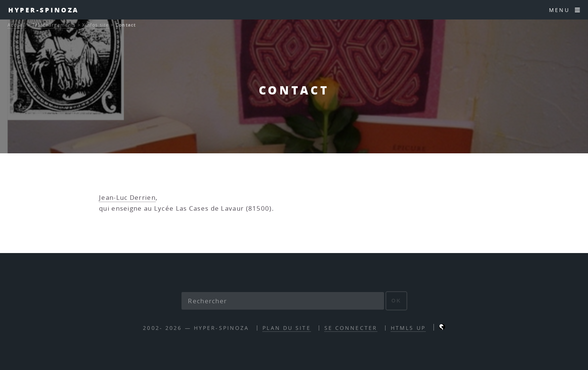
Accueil (17, 25)
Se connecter (351, 328)
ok (397, 301)
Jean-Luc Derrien (127, 197)
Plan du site (286, 328)
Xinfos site (95, 25)
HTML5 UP (408, 328)
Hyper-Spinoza (44, 10)
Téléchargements (54, 25)
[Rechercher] (283, 301)
